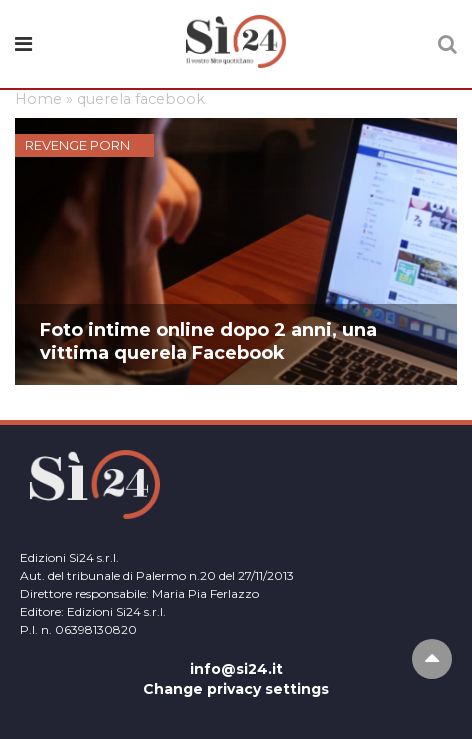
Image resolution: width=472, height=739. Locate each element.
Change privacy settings (236, 689)
